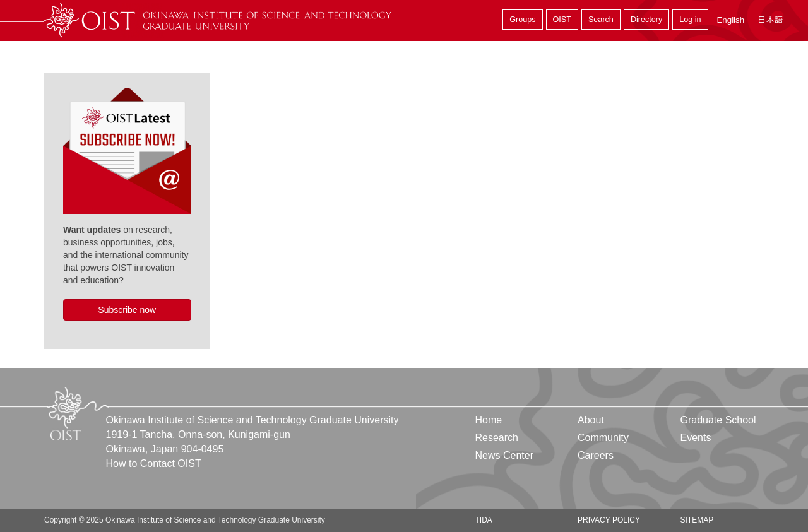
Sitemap (697, 520)
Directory (646, 20)
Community (603, 438)
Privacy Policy (609, 520)
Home (489, 420)
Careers (596, 455)
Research (497, 438)
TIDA (484, 520)
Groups (522, 20)
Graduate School (718, 420)
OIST (562, 20)
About (591, 420)
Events (695, 438)
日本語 (770, 20)
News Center (504, 455)
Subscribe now (127, 310)
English (730, 20)
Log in (690, 20)
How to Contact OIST (154, 464)
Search (601, 20)
